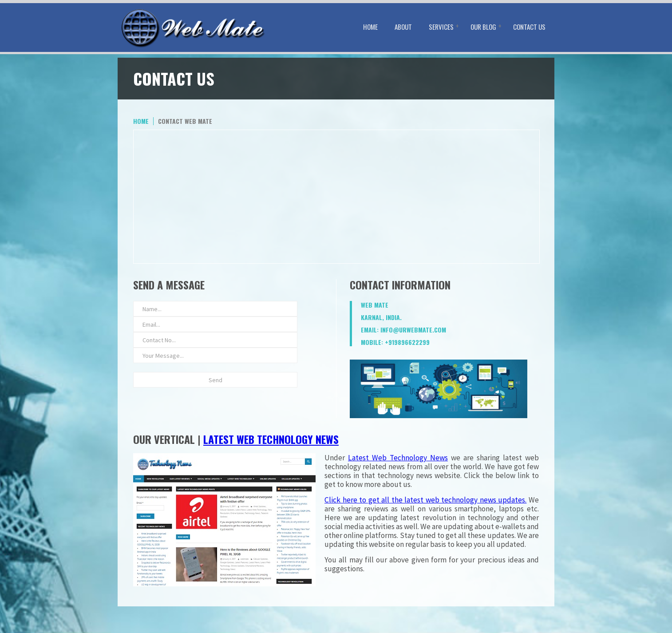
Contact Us (529, 27)
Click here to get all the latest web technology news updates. (425, 500)
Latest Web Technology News (271, 439)
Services (441, 27)
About (403, 27)
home (141, 121)
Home (370, 27)
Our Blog (483, 27)
